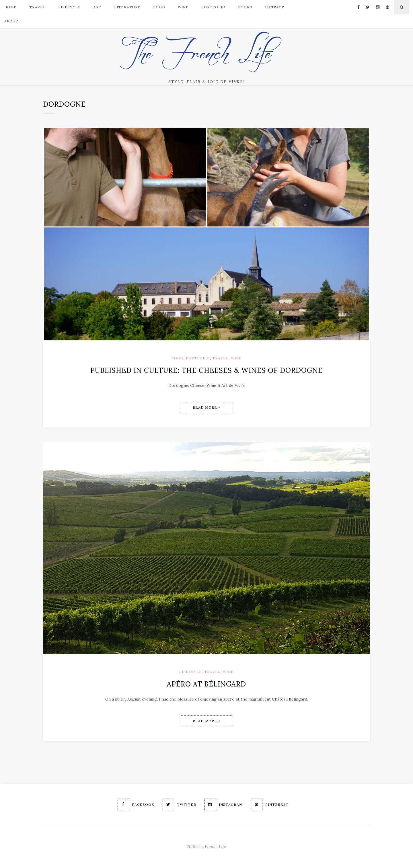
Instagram (224, 804)
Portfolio (198, 358)
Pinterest (270, 804)
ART (98, 7)
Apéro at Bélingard (206, 684)
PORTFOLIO (213, 7)
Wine (183, 7)
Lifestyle (191, 672)
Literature (127, 7)
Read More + (207, 407)
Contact (274, 7)
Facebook (136, 804)
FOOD (159, 7)
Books (245, 7)
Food (178, 358)
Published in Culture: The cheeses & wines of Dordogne (206, 370)
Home (10, 7)
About (11, 21)
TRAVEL (37, 7)
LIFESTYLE (70, 7)
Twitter (179, 804)
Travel (220, 358)
